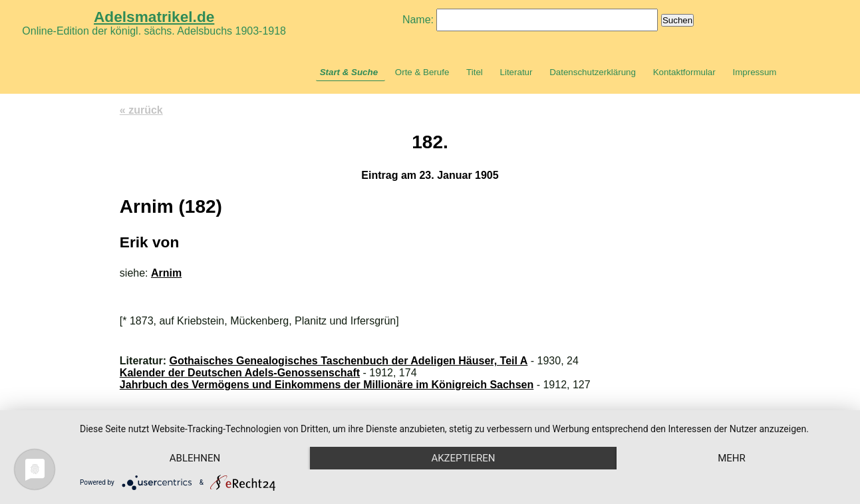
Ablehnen (195, 458)
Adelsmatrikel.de (154, 17)
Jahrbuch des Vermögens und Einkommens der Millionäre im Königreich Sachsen (327, 385)
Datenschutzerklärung (593, 72)
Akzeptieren (463, 458)
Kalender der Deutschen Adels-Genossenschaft (240, 373)
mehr (732, 458)
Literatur (516, 72)
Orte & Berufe (422, 72)
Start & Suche (349, 72)
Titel (475, 72)
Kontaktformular (684, 72)
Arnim (166, 273)
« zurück (141, 110)
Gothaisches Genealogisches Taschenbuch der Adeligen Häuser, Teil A (349, 361)
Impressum (754, 72)
